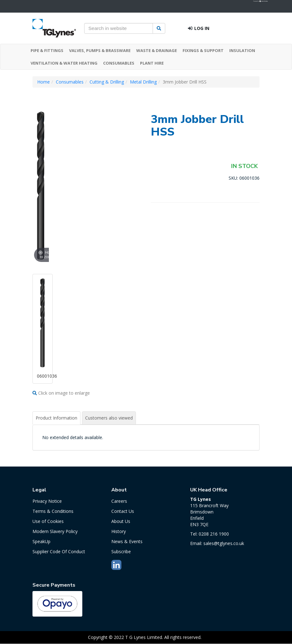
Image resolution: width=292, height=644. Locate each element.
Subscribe (121, 551)
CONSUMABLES (119, 63)
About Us (121, 521)
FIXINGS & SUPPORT (203, 50)
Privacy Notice (47, 501)
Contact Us (123, 511)
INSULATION (242, 50)
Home (44, 82)
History (119, 531)
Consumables (70, 82)
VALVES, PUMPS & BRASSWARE (100, 50)
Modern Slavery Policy (55, 531)
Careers (119, 501)
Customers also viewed (109, 418)
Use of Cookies (48, 521)
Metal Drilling (143, 82)
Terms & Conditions (53, 511)
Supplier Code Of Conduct (59, 551)
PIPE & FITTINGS (47, 50)
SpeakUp (41, 541)
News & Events (127, 541)
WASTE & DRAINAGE (157, 50)
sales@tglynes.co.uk (224, 543)
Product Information (56, 418)
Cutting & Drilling (107, 82)
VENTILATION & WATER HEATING (64, 63)
